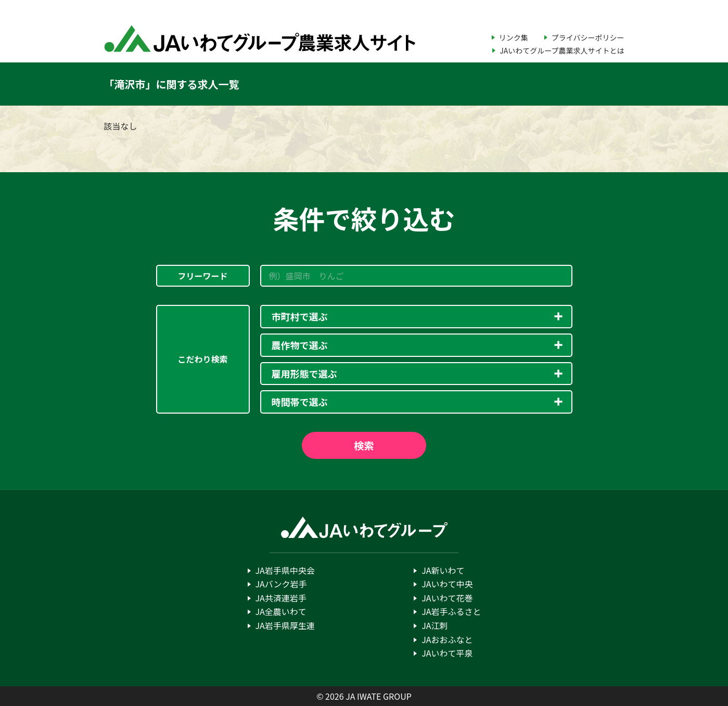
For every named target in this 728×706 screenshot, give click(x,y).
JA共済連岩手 (281, 598)
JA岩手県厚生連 (285, 625)
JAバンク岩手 (281, 584)
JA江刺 (435, 625)
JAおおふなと (447, 639)
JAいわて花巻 (447, 598)
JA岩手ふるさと (451, 611)
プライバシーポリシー (588, 37)
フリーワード (202, 276)
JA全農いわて (281, 611)
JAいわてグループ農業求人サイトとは (562, 50)
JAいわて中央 (447, 584)
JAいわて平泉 (447, 653)
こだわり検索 (202, 359)
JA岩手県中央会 (285, 570)
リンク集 (514, 37)
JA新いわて (443, 570)
